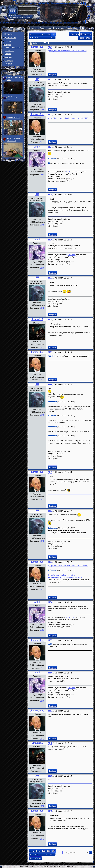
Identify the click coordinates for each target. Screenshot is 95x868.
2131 (50, 472)
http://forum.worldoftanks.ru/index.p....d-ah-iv (68, 51)
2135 (50, 640)
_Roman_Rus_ (37, 47)
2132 (50, 511)
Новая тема (86, 34)
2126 (50, 240)
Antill (37, 147)
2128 (50, 320)
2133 (50, 562)
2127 (50, 278)
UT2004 (9, 64)
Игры (49, 28)
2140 (50, 811)
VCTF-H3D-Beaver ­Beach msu (15, 139)
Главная (34, 28)
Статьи (8, 41)
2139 (50, 776)
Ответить (74, 34)
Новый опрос (85, 38)
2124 (50, 147)
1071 (42, 110)
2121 (50, 47)
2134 (50, 602)
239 (50, 37)
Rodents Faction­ (14, 118)
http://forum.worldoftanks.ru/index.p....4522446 (68, 118)
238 (45, 37)
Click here (72, 171)
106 (49, 34)
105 (44, 34)
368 (42, 347)
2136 (50, 673)
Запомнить (13, 16)
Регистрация (14, 18)
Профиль (52, 75)
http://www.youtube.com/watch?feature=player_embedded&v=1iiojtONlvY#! (65, 576)
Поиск (8, 54)
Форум (8, 45)
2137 (50, 711)
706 (42, 75)
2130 (50, 385)
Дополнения (10, 37)
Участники (10, 51)
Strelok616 (37, 319)
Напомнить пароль (25, 18)
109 (37, 37)
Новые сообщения (13, 47)
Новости (8, 34)
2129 (50, 352)
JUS (37, 79)
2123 (50, 115)
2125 (50, 195)
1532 (42, 174)
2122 (50, 79)
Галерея (8, 57)
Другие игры (58, 28)
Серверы (9, 61)
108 (32, 37)
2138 (50, 743)
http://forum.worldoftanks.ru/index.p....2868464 (68, 566)
